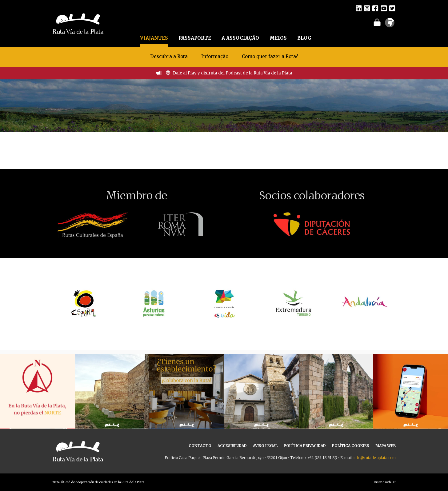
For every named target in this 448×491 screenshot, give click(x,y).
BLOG (304, 38)
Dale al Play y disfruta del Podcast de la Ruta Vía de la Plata (233, 73)
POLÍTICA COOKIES (351, 446)
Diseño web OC (385, 482)
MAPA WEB (386, 446)
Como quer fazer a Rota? (270, 56)
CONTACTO (200, 446)
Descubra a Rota (169, 56)
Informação (215, 56)
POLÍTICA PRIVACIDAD (305, 446)
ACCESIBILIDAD (232, 446)
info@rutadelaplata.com (375, 458)
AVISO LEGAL (265, 446)
